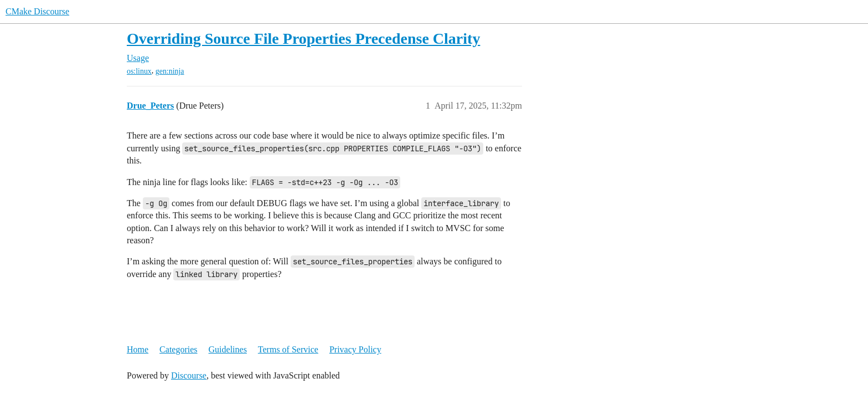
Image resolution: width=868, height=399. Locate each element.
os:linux (139, 71)
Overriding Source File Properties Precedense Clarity (303, 39)
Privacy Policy (355, 349)
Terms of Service (288, 349)
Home (138, 349)
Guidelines (228, 349)
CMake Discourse (37, 11)
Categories (178, 349)
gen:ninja (170, 71)
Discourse (189, 375)
